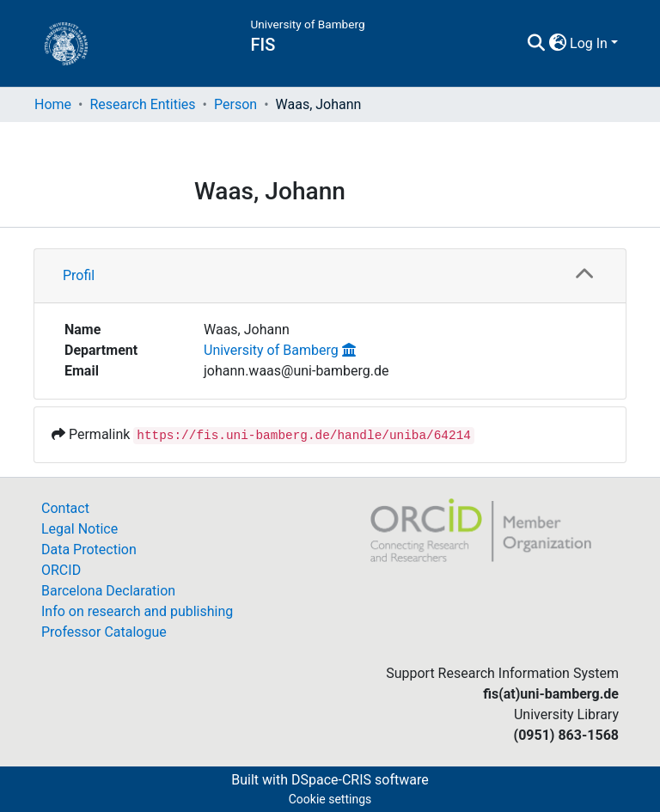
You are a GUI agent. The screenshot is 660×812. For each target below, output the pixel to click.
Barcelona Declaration (108, 591)
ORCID (61, 570)
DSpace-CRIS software (360, 780)
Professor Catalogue (104, 632)
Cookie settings (330, 799)
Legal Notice (79, 529)
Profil (79, 275)
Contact (65, 508)
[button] (557, 44)
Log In (589, 43)
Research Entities (142, 104)
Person (235, 104)
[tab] (330, 276)
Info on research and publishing (137, 611)
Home (53, 104)
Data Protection (89, 549)
